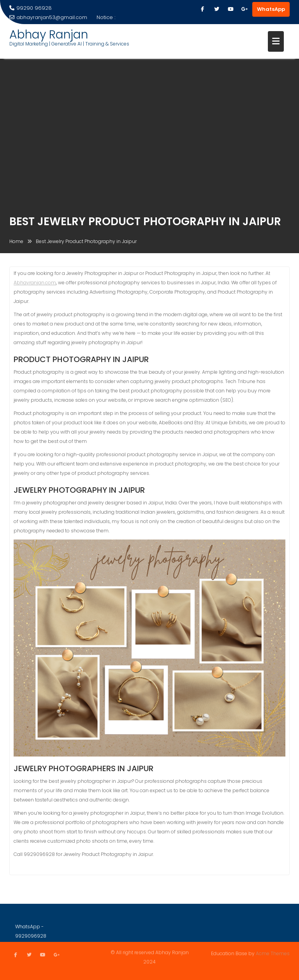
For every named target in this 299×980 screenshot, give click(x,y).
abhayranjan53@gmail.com (48, 17)
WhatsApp (271, 9)
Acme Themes (273, 953)
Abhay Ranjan (49, 35)
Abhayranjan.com (35, 284)
